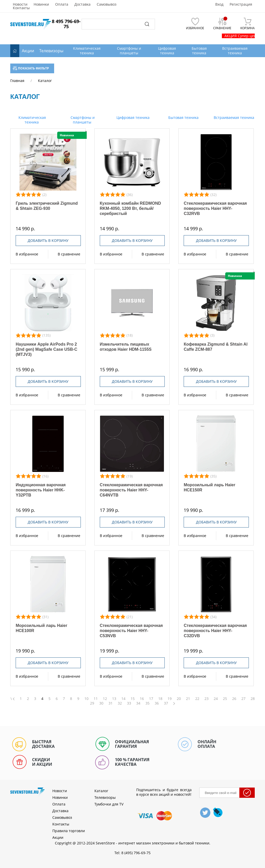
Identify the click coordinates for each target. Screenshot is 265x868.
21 (188, 699)
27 (243, 699)
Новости (20, 4)
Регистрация (241, 4)
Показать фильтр (31, 68)
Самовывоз (107, 4)
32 (120, 703)
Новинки (41, 4)
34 (138, 703)
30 (101, 703)
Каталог (101, 791)
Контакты (21, 8)
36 (157, 703)
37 (166, 703)
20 (179, 699)
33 (129, 703)
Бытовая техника (183, 117)
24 (216, 699)
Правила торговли (69, 831)
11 (96, 699)
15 (133, 699)
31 (111, 703)
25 (225, 699)
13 (114, 699)
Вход (219, 4)
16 (142, 699)
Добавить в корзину (48, 240)
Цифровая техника (132, 117)
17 (151, 699)
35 (148, 703)
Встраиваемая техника (233, 117)
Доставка (82, 4)
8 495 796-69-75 (66, 24)
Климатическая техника (32, 120)
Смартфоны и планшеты (82, 120)
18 (160, 699)
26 (234, 699)
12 (105, 699)
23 (207, 699)
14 (123, 699)
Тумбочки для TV (109, 804)
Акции (28, 51)
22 (197, 699)
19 (170, 699)
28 (253, 699)
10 (86, 699)
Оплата (62, 4)
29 (92, 703)
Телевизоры (51, 51)
